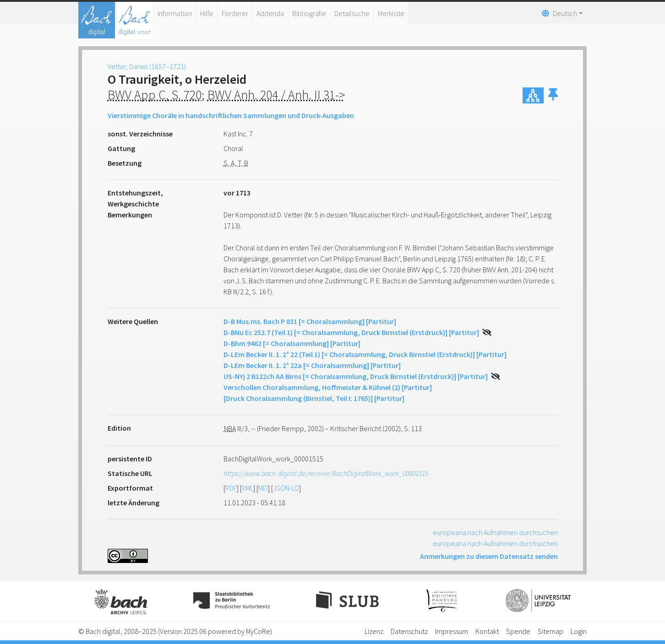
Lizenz (374, 631)
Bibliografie (309, 13)
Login (579, 631)
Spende (518, 631)
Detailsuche (352, 13)
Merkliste (391, 13)
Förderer (235, 13)
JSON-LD (286, 488)
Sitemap (551, 631)
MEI (263, 488)
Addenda (270, 13)
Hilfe (207, 13)
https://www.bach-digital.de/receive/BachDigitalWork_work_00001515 (326, 473)
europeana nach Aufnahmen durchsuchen (495, 532)
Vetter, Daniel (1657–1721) (147, 66)
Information (175, 13)
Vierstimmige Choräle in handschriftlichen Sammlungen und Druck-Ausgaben (231, 115)
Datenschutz (409, 631)
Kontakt (487, 631)
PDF (231, 488)
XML (248, 488)
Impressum (452, 631)
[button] (553, 95)
